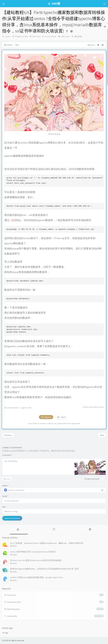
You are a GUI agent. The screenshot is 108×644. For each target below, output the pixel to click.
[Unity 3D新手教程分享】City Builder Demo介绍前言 (33, 552)
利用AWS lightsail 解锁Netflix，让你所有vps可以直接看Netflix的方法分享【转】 (45, 569)
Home (8, 45)
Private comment (92, 479)
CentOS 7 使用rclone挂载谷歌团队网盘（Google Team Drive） (37, 577)
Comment (7, 455)
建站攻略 (78, 36)
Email (5, 496)
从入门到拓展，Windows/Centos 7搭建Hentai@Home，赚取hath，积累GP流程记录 (47, 543)
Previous (8, 435)
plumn (8, 36)
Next (102, 435)
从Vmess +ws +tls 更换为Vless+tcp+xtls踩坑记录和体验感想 (36, 560)
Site (4, 507)
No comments (51, 36)
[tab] (18, 529)
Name (5, 486)
